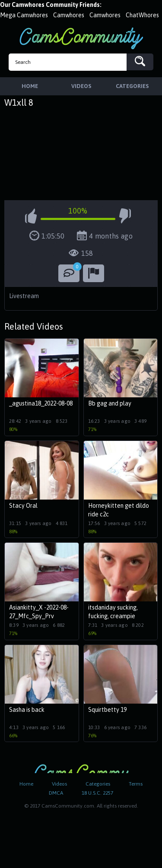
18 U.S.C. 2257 (97, 793)
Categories (98, 784)
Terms (136, 784)
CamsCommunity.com (81, 38)
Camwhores (69, 15)
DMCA (56, 793)
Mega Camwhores (24, 15)
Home (26, 784)
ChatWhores (142, 15)
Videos (59, 784)
